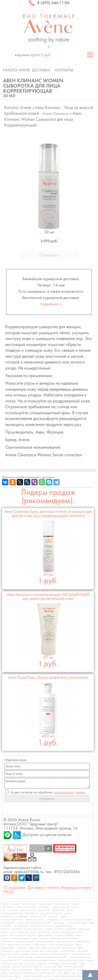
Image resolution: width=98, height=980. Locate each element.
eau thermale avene (20, 957)
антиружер (21, 926)
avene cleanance (51, 913)
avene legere (20, 954)
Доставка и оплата (43, 888)
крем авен (46, 904)
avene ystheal (45, 942)
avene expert (69, 964)
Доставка (41, 70)
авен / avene (11, 904)
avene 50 (44, 910)
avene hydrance (75, 920)
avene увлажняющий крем (39, 960)
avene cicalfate (64, 935)
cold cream (40, 945)
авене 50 (44, 932)
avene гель (68, 948)
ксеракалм (32, 913)
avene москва (39, 954)
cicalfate (16, 929)
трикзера (59, 923)
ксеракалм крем (20, 938)
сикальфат (21, 916)
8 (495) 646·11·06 (49, 3)
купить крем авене (40, 935)
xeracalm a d (54, 920)
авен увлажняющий (61, 945)
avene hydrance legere (27, 967)
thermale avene (60, 954)
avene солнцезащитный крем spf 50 (32, 973)
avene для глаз (53, 967)
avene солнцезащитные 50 (34, 923)
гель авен (63, 973)
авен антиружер (22, 970)
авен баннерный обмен (69, 976)
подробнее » (51, 304)
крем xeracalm (65, 942)
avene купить (61, 907)
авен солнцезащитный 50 (51, 957)
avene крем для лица (23, 932)
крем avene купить (19, 945)
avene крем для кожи (71, 960)
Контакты (64, 70)
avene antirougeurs (63, 970)
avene (34, 904)
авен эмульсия (50, 948)
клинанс (53, 916)
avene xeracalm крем (45, 951)
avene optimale (33, 929)
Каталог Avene (16, 70)
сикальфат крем (77, 923)
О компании (15, 888)
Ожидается (49, 255)
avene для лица (35, 920)
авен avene (22, 951)
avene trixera (18, 935)
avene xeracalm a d (42, 926)
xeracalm (13, 910)
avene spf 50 (38, 916)
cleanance (58, 910)
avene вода (68, 951)
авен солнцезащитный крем (50, 938)
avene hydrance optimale (61, 929)
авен (25, 904)
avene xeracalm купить (38, 976)
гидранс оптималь (48, 964)
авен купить (28, 910)
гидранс (22, 948)
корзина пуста (32, 55)
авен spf (34, 948)
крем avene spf (25, 942)
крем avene (62, 904)
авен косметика (27, 907)
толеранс (44, 907)
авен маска (42, 970)
